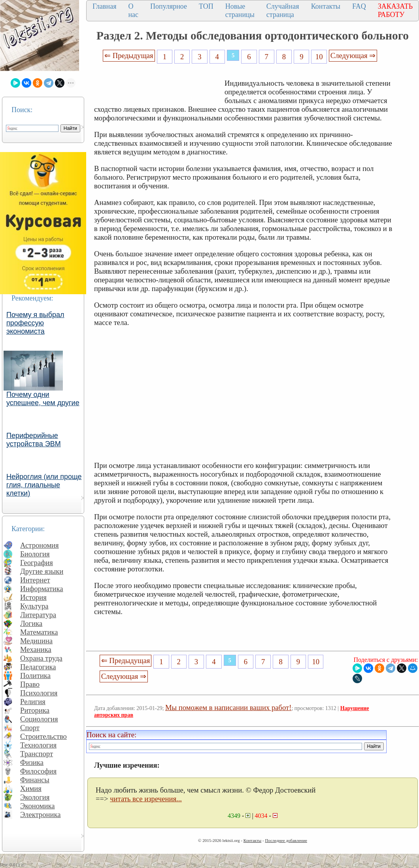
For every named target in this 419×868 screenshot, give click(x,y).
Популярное (169, 6)
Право (30, 684)
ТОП (206, 6)
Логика (31, 623)
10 (319, 57)
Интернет (35, 580)
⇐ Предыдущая (129, 55)
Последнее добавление (286, 840)
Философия (38, 771)
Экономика (38, 806)
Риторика (35, 710)
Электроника (41, 814)
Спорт (30, 728)
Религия (33, 702)
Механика (36, 649)
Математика (39, 632)
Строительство (43, 736)
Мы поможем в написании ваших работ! (228, 707)
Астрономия (40, 545)
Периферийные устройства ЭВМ (34, 440)
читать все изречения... (146, 799)
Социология (39, 719)
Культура (34, 606)
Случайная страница (283, 10)
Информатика (42, 589)
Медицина (36, 641)
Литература (38, 615)
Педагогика (38, 667)
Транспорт (37, 754)
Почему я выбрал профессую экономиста (35, 323)
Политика (35, 675)
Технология (38, 745)
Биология (35, 554)
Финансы (35, 780)
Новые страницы (240, 10)
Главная (104, 6)
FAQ (359, 6)
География (37, 563)
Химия (31, 788)
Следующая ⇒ (353, 55)
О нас (133, 10)
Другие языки (42, 571)
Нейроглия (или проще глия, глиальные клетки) (44, 485)
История (33, 597)
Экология (35, 797)
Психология (39, 693)
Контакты (326, 6)
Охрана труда (41, 658)
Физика (32, 762)
